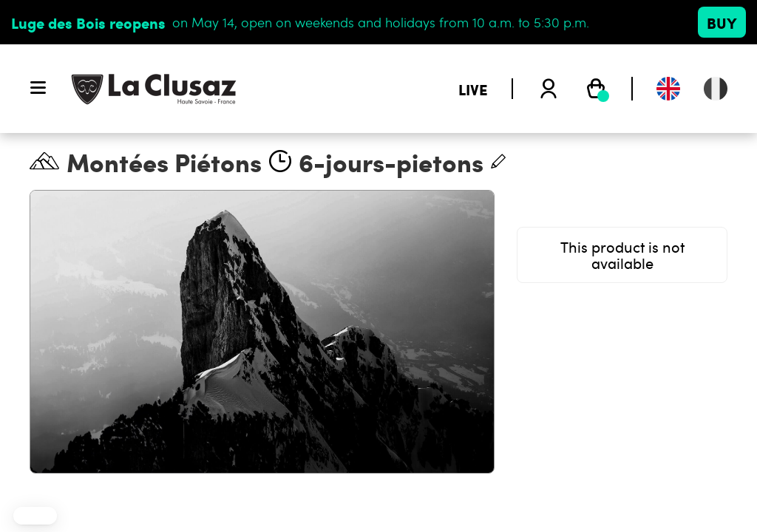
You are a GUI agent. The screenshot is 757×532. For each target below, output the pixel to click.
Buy (722, 22)
